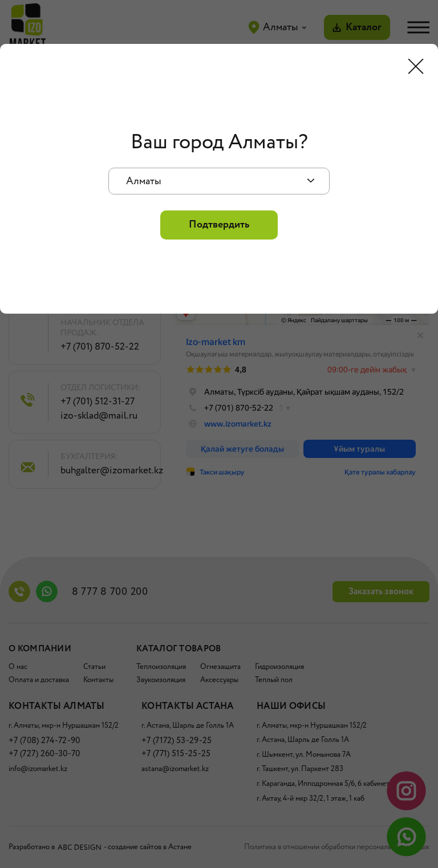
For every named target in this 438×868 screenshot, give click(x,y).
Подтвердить (219, 225)
